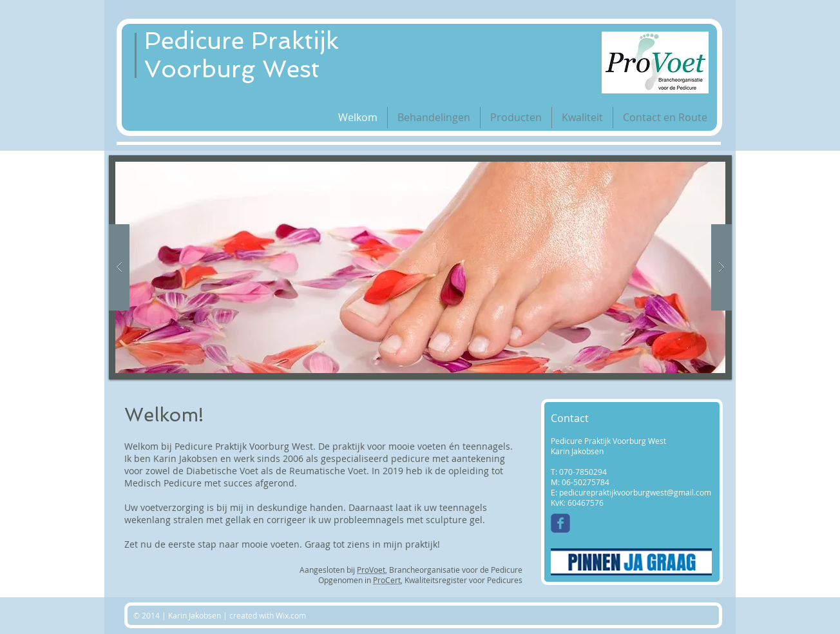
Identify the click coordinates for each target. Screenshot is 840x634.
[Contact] (596, 419)
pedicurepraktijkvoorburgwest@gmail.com (635, 492)
